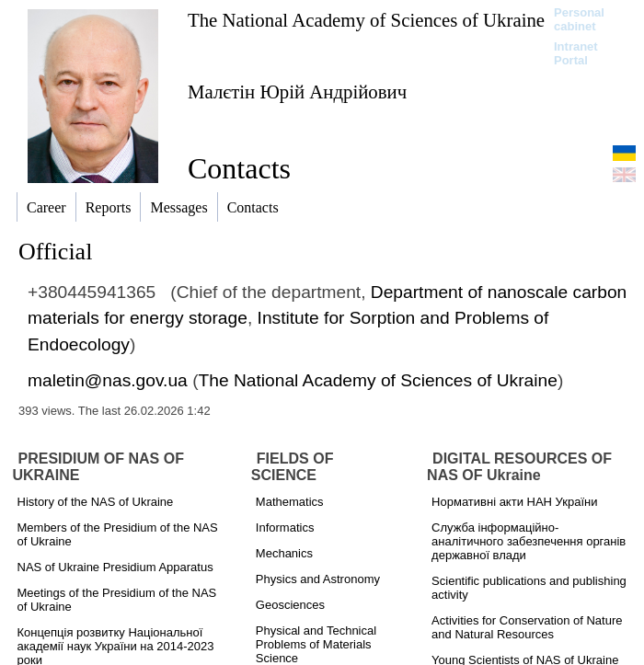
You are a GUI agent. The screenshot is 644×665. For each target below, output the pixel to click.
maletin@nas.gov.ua (108, 380)
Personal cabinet (579, 19)
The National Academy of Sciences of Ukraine (366, 20)
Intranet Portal (576, 53)
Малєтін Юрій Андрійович (297, 92)
